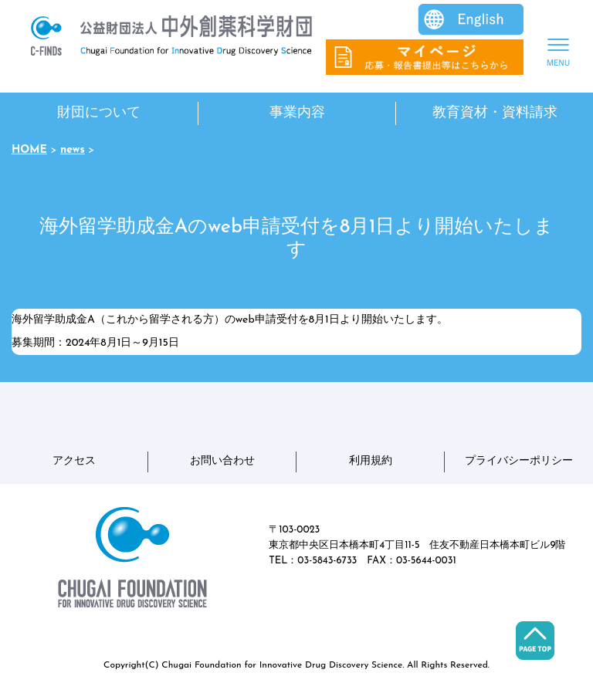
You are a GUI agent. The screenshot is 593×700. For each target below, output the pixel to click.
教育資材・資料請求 (495, 113)
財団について (99, 113)
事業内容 (297, 113)
